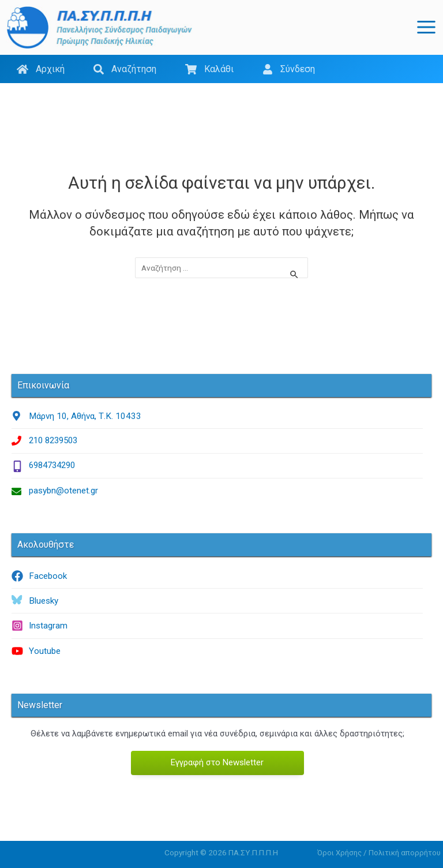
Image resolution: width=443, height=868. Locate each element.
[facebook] (217, 576)
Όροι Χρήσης (339, 852)
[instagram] (217, 626)
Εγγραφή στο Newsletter (217, 762)
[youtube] (217, 650)
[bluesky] (217, 601)
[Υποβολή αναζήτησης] (295, 275)
